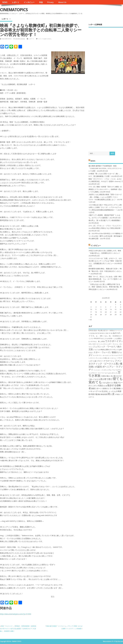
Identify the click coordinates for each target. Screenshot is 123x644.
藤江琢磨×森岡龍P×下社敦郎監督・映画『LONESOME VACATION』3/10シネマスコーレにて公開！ (105, 168)
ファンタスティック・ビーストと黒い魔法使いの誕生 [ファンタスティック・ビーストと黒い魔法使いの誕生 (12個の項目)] (105, 364)
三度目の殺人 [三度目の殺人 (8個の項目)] (105, 376)
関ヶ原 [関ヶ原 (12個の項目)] (111, 394)
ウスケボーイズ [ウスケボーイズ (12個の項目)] (113, 341)
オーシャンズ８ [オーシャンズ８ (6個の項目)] (101, 344)
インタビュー (29, 2)
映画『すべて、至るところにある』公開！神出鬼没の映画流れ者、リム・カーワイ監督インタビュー (105, 279)
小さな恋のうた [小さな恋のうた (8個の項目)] (108, 383)
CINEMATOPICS (14, 10)
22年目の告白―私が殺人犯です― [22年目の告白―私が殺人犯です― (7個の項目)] (99, 330)
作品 (41, 2)
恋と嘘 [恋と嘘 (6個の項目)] (105, 386)
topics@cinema (7, 39)
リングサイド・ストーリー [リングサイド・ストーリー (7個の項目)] (97, 373)
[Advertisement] (106, 88)
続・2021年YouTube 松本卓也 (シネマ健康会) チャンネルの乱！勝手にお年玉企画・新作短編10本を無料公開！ (106, 236)
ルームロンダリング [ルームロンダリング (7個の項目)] (111, 373)
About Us (62, 2)
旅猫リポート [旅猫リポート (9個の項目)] (97, 388)
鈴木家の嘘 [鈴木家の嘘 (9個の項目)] (93, 394)
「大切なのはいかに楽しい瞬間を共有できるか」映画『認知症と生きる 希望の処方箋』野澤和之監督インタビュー (105, 287)
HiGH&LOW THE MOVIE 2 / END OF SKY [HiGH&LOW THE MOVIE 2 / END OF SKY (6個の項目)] (101, 333)
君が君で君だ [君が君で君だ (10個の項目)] (106, 379)
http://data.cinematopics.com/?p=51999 (16, 614)
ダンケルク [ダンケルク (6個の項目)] (115, 355)
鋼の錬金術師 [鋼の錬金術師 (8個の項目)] (103, 394)
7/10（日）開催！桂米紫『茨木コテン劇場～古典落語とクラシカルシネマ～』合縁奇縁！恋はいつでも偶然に (105, 189)
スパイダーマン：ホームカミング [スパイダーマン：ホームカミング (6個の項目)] (102, 355)
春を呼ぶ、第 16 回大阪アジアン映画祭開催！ (105, 220)
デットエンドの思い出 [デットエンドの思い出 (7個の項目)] (102, 358)
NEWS (5, 2)
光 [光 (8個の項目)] (99, 379)
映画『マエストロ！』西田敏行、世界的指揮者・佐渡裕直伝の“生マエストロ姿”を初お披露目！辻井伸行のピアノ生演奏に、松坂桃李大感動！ (18, 629)
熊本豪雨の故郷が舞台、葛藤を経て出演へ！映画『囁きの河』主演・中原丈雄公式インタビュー (105, 271)
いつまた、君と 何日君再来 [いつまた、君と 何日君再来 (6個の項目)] (111, 336)
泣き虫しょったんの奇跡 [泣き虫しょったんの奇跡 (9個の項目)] (111, 391)
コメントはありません (45, 39)
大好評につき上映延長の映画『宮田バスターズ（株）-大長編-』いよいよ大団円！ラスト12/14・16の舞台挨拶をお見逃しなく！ (105, 197)
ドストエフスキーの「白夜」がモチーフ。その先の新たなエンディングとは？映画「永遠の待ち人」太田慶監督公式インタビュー (105, 261)
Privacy (50, 2)
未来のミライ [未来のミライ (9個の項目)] (108, 388)
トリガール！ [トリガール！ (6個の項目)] (113, 358)
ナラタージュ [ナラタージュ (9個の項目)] (109, 361)
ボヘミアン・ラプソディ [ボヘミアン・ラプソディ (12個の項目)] (106, 368)
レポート (16, 2)
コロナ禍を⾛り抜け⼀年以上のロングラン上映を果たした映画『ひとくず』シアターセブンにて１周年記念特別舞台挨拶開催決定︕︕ (105, 207)
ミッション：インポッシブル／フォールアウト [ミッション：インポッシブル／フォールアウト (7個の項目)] (108, 370)
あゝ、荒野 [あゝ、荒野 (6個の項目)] (99, 336)
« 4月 (90, 320)
